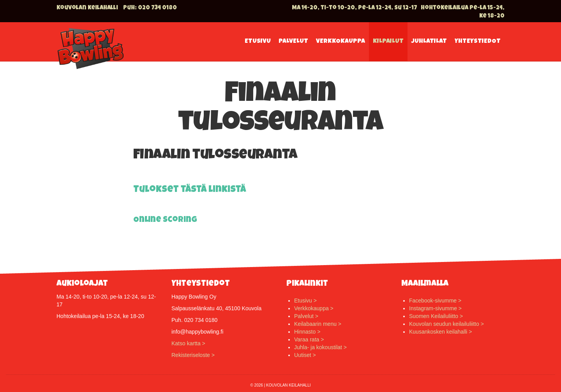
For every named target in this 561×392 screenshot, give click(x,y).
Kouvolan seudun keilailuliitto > (446, 324)
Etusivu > (305, 301)
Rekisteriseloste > (193, 355)
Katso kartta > (188, 343)
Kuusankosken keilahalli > (441, 332)
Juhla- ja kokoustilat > (320, 347)
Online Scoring (165, 220)
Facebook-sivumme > (435, 301)
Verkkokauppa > (314, 308)
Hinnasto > (307, 332)
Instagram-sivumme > (435, 308)
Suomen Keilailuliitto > (436, 316)
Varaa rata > (309, 339)
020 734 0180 (157, 8)
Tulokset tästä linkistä (190, 190)
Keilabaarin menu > (318, 324)
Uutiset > (305, 355)
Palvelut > (306, 316)
